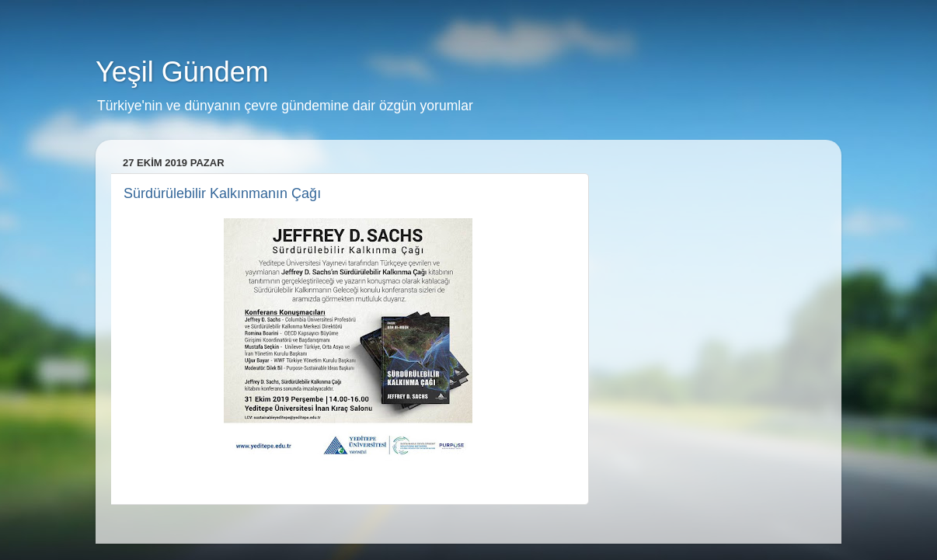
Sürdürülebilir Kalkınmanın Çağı (222, 193)
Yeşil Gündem (182, 72)
